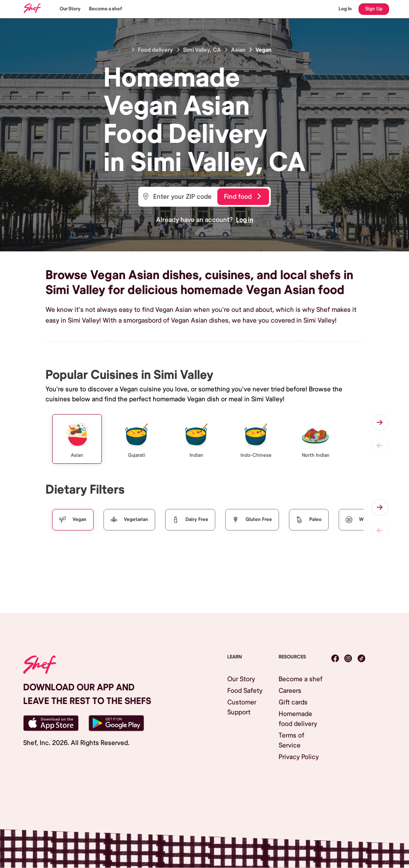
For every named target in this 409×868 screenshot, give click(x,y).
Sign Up (374, 9)
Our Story (70, 9)
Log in (245, 220)
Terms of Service (291, 740)
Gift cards (293, 702)
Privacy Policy (299, 757)
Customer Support (242, 707)
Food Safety (245, 691)
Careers (290, 691)
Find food (242, 197)
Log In (345, 9)
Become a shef (106, 9)
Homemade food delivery (298, 719)
